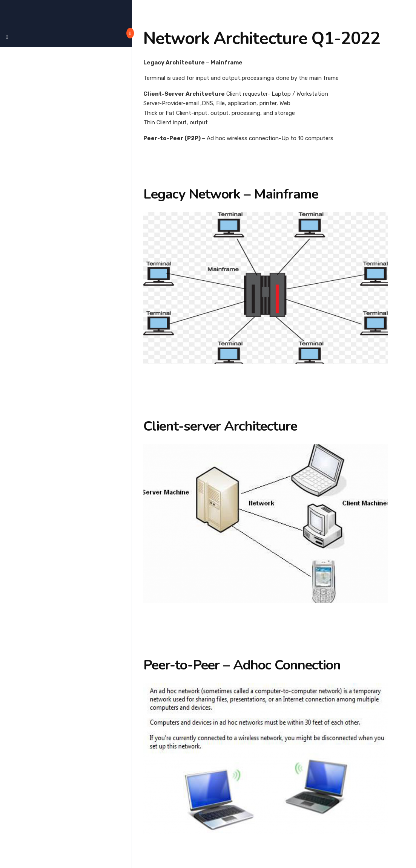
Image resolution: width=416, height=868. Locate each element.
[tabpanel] (274, 451)
